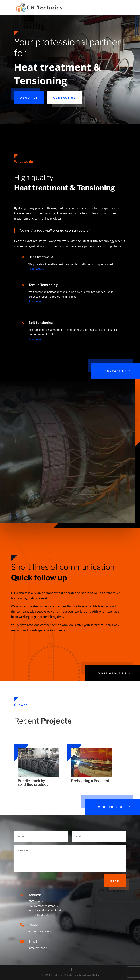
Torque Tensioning (43, 285)
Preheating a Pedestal (90, 781)
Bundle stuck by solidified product (33, 783)
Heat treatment (41, 257)
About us (29, 98)
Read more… (36, 269)
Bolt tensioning (41, 323)
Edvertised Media (89, 975)
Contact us (64, 98)
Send (115, 881)
